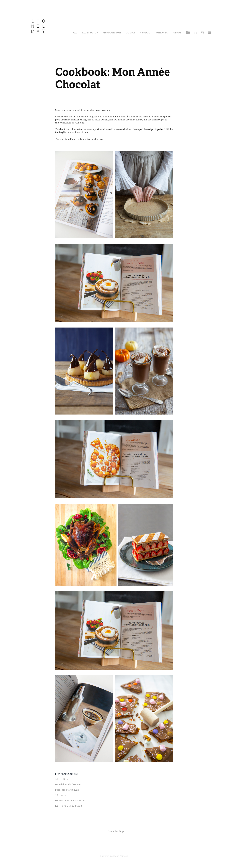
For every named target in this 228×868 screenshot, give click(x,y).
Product (146, 33)
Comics (131, 33)
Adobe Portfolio (120, 856)
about (177, 33)
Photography (112, 33)
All (75, 33)
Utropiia (162, 33)
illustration (90, 33)
